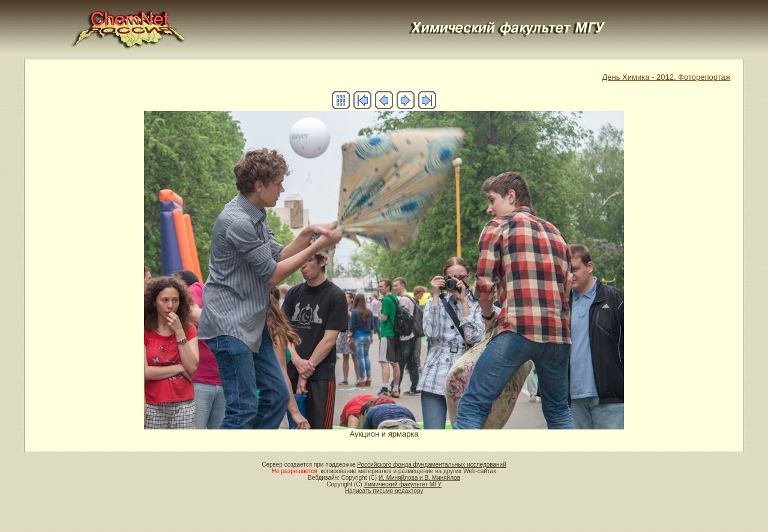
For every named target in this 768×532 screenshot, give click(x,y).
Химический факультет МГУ (402, 484)
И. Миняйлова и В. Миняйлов (419, 478)
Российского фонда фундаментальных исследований (431, 465)
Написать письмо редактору (384, 491)
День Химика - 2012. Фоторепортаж (666, 77)
